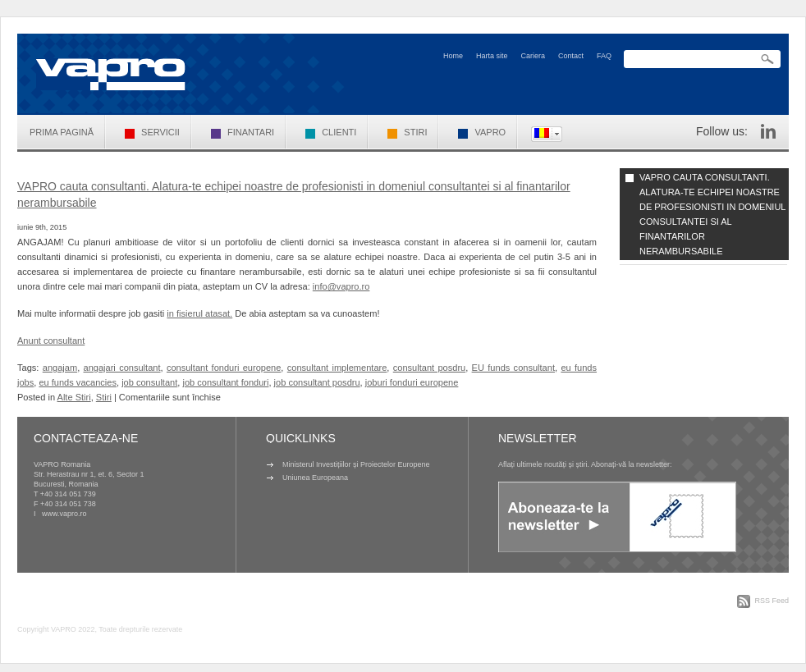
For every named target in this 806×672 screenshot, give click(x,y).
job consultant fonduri (225, 382)
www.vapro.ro (64, 514)
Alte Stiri (74, 397)
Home (453, 56)
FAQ (604, 56)
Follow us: (722, 131)
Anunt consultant (51, 341)
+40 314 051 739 (68, 494)
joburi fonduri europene (412, 382)
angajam (60, 368)
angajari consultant (122, 368)
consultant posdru (429, 368)
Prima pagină (62, 132)
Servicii (152, 132)
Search (767, 59)
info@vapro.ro (341, 286)
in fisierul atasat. (199, 313)
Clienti (331, 132)
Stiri (407, 132)
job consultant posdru (317, 382)
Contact (571, 56)
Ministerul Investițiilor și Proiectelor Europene (356, 464)
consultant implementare (337, 368)
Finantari (243, 132)
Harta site (492, 56)
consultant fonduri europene (224, 368)
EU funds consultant (513, 368)
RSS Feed (772, 601)
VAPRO (482, 132)
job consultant (149, 382)
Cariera (533, 56)
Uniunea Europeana (315, 478)
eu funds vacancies (78, 382)
